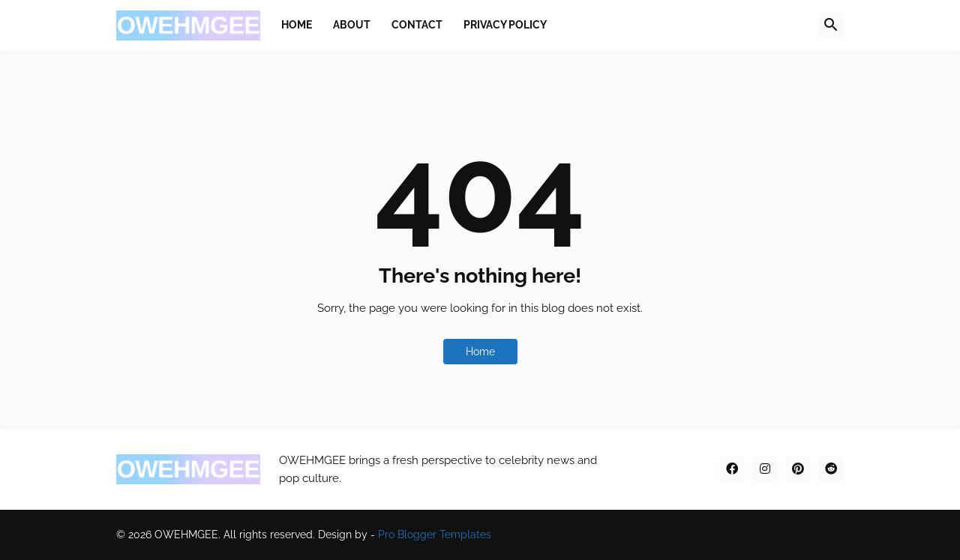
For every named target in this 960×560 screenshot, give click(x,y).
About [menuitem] (352, 25)
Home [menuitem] (297, 25)
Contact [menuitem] (417, 25)
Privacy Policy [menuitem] (505, 25)
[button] (831, 25)
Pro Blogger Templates (435, 535)
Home (480, 352)
